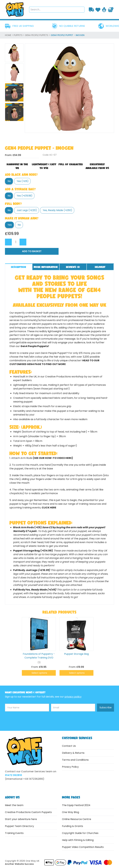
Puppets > (19, 35)
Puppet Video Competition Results (83, 847)
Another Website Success (19, 864)
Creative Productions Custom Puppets (28, 812)
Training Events (14, 833)
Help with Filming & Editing (78, 840)
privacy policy (73, 697)
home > (9, 35)
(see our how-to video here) (53, 458)
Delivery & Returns (73, 753)
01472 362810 (13, 775)
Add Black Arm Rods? (21, 175)
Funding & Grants (73, 826)
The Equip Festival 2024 (76, 805)
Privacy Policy (70, 767)
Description (19, 267)
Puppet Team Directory (19, 826)
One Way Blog (71, 812)
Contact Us (69, 746)
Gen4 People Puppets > (38, 35)
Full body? (13, 204)
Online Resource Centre (77, 819)
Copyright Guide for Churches (80, 833)
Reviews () (73, 267)
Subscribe (106, 707)
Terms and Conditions (75, 760)
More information (46, 267)
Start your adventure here (21, 819)
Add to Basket (32, 251)
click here (49, 508)
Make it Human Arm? (22, 218)
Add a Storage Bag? (20, 189)
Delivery (100, 267)
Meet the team (14, 805)
